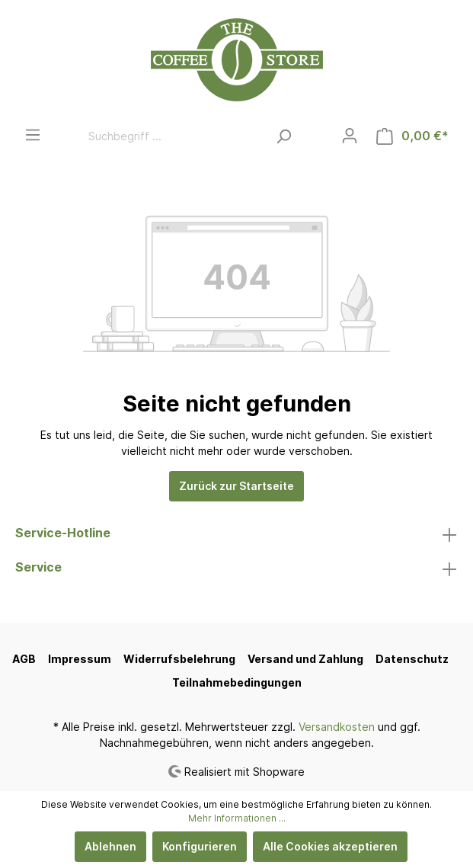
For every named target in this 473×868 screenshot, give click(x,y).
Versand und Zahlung (305, 659)
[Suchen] (284, 136)
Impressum (80, 659)
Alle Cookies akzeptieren (330, 846)
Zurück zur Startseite (237, 486)
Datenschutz (412, 659)
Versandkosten (337, 727)
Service (38, 567)
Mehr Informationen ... (237, 818)
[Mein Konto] (350, 136)
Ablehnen (110, 846)
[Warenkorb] (412, 136)
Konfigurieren (200, 846)
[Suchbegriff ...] (174, 136)
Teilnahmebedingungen (237, 682)
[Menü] (33, 135)
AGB (24, 659)
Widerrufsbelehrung (179, 659)
